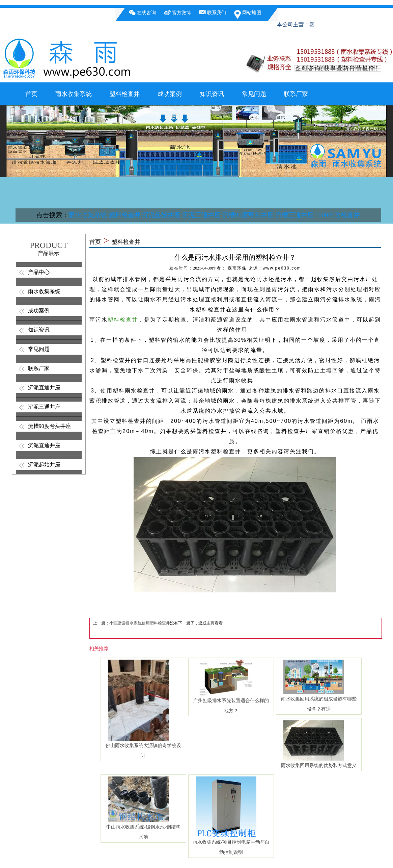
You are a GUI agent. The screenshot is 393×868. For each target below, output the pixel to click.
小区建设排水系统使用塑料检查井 (140, 623)
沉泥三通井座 (201, 215)
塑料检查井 (124, 94)
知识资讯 (212, 94)
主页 (210, 623)
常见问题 (254, 94)
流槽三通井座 (294, 215)
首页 (31, 94)
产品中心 (39, 272)
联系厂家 (296, 94)
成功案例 (170, 94)
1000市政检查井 (338, 215)
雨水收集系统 (74, 94)
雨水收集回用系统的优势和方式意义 (319, 765)
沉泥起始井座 (161, 215)
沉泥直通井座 (44, 388)
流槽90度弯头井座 (248, 215)
